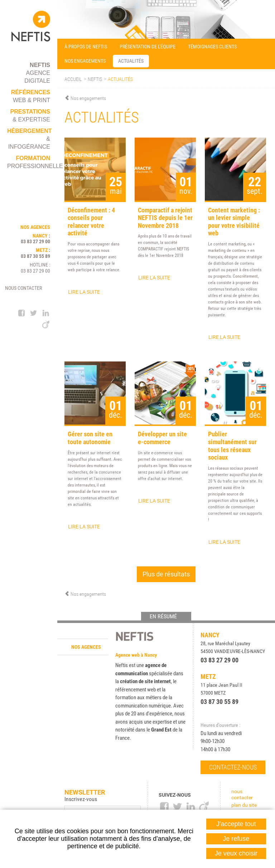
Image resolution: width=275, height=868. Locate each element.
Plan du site (244, 805)
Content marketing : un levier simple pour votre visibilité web (234, 222)
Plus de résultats (166, 574)
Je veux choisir (236, 853)
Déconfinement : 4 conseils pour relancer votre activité (91, 222)
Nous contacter (23, 288)
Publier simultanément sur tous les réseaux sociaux (232, 446)
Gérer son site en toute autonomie (90, 438)
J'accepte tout (236, 824)
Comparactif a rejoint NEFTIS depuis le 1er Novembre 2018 (165, 218)
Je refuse (236, 839)
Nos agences (86, 647)
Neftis (95, 79)
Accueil (73, 79)
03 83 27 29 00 (35, 241)
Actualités (120, 79)
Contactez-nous (233, 767)
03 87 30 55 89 (35, 256)
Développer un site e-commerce (162, 438)
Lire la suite (84, 292)
